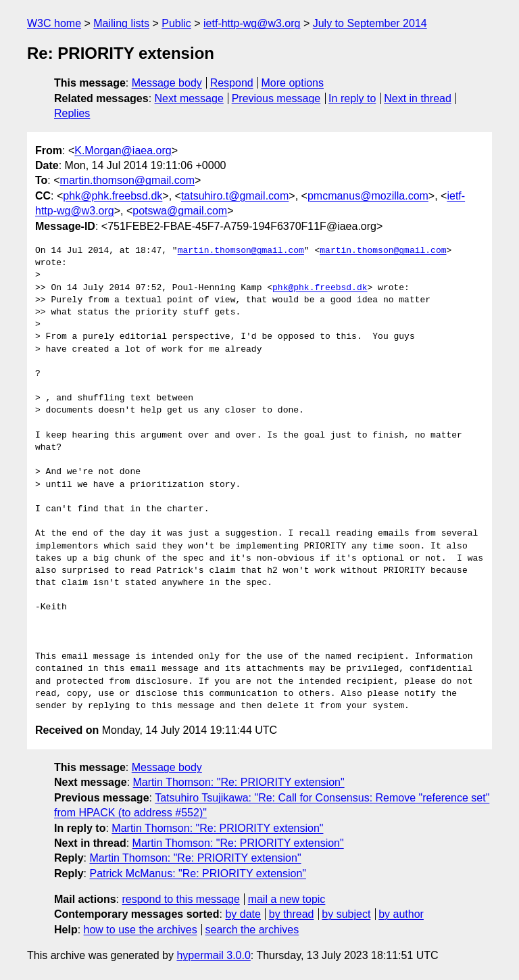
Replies (72, 113)
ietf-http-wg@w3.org (252, 23)
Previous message (276, 98)
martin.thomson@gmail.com (127, 180)
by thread (292, 914)
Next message (189, 98)
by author (401, 914)
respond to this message (180, 899)
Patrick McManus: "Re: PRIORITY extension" (198, 873)
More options (293, 83)
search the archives (252, 930)
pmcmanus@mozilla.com (368, 196)
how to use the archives (141, 930)
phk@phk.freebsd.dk (113, 196)
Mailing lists (121, 23)
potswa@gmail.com (180, 211)
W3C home (54, 23)
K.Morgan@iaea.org (123, 150)
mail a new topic (287, 899)
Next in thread (418, 98)
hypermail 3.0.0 (213, 955)
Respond (232, 83)
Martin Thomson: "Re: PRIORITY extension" (239, 782)
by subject (346, 914)
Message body (167, 83)
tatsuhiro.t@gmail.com (235, 196)
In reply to (352, 98)
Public (176, 23)
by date (243, 914)
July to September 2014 (370, 23)
